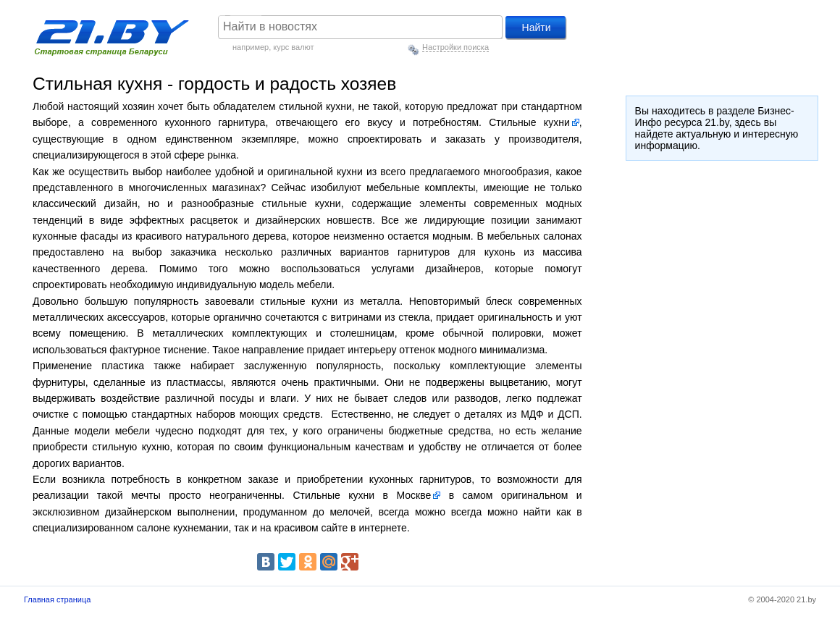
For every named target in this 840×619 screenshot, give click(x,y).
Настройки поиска (455, 47)
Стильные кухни (529, 122)
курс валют (293, 47)
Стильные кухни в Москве (362, 495)
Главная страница (57, 599)
